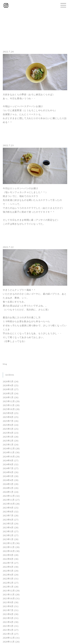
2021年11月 (9, 595)
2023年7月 (8, 516)
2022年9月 (8, 555)
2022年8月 (8, 559)
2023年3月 (8, 532)
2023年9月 (8, 508)
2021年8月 (8, 606)
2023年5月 (8, 524)
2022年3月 (8, 579)
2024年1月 (8, 492)
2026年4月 (8, 386)
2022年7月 (8, 563)
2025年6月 (8, 425)
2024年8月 (8, 465)
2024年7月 (8, 468)
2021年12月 (9, 591)
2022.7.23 (8, 145)
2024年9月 (8, 461)
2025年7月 (8, 421)
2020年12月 (9, 638)
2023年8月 (8, 512)
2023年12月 (9, 496)
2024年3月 (8, 484)
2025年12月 (9, 401)
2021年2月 (8, 630)
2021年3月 (8, 626)
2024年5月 (8, 476)
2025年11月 (9, 405)
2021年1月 (8, 634)
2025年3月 (8, 437)
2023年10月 (9, 504)
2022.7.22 (8, 247)
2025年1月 (8, 445)
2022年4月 (8, 575)
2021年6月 (8, 614)
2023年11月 (9, 500)
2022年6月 (8, 567)
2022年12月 (9, 543)
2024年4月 (8, 480)
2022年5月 (8, 571)
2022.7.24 (8, 52)
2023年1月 (8, 539)
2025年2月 (8, 441)
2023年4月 (8, 528)
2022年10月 (9, 551)
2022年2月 (8, 583)
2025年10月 (9, 409)
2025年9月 (8, 413)
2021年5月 (8, 618)
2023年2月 (8, 536)
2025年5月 (8, 429)
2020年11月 (9, 642)
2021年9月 (8, 603)
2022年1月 (8, 587)
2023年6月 (8, 520)
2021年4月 (8, 622)
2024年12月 (9, 449)
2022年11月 (9, 547)
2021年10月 (9, 599)
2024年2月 (8, 488)
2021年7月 (8, 610)
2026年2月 (8, 394)
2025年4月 (8, 433)
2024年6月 (8, 472)
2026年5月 (8, 382)
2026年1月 (8, 398)
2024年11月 (9, 453)
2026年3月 (8, 389)
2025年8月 (8, 417)
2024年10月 (9, 457)
